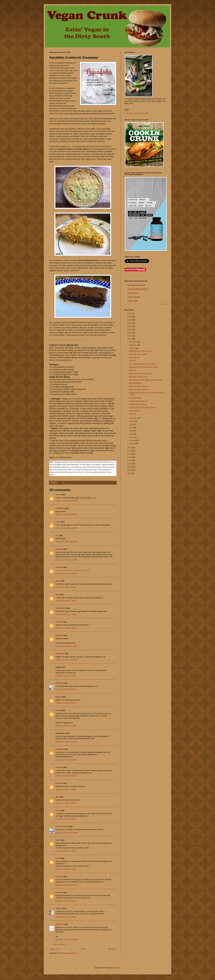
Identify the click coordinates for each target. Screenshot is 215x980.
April (131, 434)
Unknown (59, 549)
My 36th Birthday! (135, 383)
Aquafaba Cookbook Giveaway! (140, 374)
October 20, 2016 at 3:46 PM (66, 689)
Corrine (58, 495)
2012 (129, 457)
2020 (129, 326)
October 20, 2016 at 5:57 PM (66, 760)
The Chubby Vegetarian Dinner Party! (142, 364)
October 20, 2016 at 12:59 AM (66, 574)
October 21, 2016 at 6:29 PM (66, 819)
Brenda (58, 710)
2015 (129, 448)
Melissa (58, 697)
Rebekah (59, 783)
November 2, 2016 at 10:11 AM (67, 940)
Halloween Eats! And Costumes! (140, 351)
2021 (129, 323)
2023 (129, 317)
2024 (129, 313)
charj (57, 797)
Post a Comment (59, 945)
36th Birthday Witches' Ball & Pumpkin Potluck (146, 380)
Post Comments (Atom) (68, 953)
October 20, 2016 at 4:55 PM (66, 742)
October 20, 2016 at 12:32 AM (66, 542)
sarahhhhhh (60, 508)
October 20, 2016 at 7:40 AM (66, 601)
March (132, 437)
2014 (129, 451)
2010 (129, 464)
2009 (129, 467)
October (132, 348)
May (131, 431)
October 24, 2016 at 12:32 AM (66, 885)
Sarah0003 (60, 749)
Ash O (58, 811)
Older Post (112, 949)
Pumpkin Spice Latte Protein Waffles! (142, 408)
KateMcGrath (61, 608)
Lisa (57, 536)
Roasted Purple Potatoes (138, 390)
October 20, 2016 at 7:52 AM (66, 628)
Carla (57, 595)
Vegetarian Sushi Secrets (138, 377)
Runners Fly (132, 293)
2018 (129, 333)
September (133, 418)
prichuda (59, 892)
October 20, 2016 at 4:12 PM (66, 726)
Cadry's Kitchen (134, 297)
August (132, 421)
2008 (129, 470)
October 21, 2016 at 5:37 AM (66, 803)
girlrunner (59, 683)
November (133, 345)
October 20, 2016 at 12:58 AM (66, 560)
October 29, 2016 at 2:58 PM (66, 917)
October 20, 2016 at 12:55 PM (66, 660)
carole (58, 522)
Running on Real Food (136, 285)
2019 (129, 329)
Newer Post (54, 949)
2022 (129, 320)
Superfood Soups (135, 398)
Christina (59, 622)
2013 (129, 454)
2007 (129, 473)
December (133, 342)
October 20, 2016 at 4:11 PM (66, 703)
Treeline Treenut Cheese (138, 404)
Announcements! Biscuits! (138, 401)
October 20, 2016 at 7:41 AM (66, 614)
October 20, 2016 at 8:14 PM (66, 776)
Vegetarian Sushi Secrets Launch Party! (143, 367)
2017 (129, 336)
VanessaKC (60, 654)
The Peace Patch (62, 826)
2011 (129, 460)
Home (83, 949)
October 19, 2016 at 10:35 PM (66, 501)
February (133, 440)
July (131, 424)
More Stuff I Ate (134, 358)
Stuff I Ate (132, 361)
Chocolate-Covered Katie (137, 289)
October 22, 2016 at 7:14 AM (66, 851)
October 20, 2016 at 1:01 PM (66, 676)
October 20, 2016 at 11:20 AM (66, 646)
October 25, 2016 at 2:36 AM (66, 901)
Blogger (117, 968)
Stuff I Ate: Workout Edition (139, 386)
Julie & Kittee (133, 301)
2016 (129, 339)
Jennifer (59, 908)
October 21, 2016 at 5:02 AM (66, 790)
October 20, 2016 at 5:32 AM (66, 587)
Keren (58, 840)
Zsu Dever (59, 924)
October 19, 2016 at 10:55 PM (66, 514)
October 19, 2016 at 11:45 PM (66, 528)
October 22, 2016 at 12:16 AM (66, 833)
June (131, 428)
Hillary (58, 581)
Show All (163, 304)
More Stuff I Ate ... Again (138, 354)
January (132, 444)
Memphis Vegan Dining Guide (138, 113)
